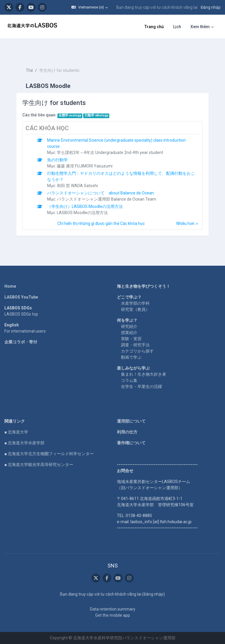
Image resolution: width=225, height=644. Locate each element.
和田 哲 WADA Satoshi (77, 186)
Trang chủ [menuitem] (154, 27)
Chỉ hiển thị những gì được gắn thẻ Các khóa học (101, 223)
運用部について (131, 421)
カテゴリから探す (137, 351)
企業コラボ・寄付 (21, 342)
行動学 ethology (96, 115)
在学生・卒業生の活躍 (142, 387)
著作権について (131, 443)
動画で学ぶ (131, 357)
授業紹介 (129, 333)
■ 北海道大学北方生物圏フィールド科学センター (49, 454)
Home (10, 286)
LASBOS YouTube (21, 297)
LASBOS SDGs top (21, 314)
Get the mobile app (113, 615)
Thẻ (29, 70)
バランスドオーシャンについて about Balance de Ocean (100, 193)
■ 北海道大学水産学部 (24, 443)
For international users (25, 331)
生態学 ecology (70, 115)
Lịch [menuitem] (177, 27)
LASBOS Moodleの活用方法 (82, 213)
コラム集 (129, 380)
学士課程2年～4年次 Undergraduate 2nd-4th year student (110, 152)
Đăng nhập (211, 7)
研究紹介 (129, 326)
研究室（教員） (135, 309)
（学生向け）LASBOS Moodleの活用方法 (85, 206)
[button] (90, 7)
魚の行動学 (57, 160)
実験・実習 (131, 339)
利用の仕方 (127, 432)
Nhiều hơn (185, 223)
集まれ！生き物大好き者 (144, 374)
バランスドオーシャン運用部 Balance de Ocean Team (106, 199)
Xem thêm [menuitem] (200, 27)
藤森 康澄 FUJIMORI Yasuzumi (85, 166)
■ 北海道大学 (16, 432)
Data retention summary (113, 609)
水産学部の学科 (135, 303)
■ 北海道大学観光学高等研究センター (39, 465)
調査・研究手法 (135, 345)
